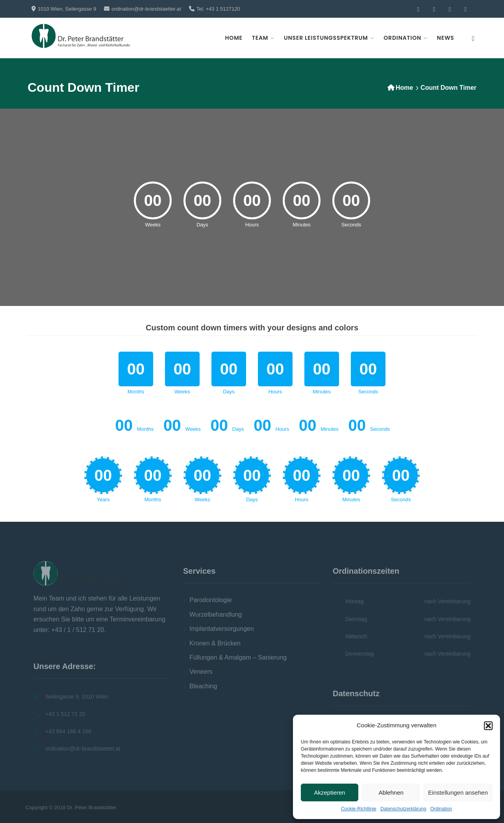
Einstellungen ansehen (458, 792)
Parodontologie (211, 600)
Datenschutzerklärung (403, 809)
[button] (488, 726)
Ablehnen (391, 792)
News (446, 38)
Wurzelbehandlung (216, 614)
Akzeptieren (329, 792)
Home (234, 38)
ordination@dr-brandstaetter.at (146, 9)
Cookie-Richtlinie (359, 809)
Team (260, 38)
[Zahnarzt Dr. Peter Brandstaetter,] (81, 36)
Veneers (201, 672)
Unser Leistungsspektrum (326, 38)
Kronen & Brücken (215, 643)
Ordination (441, 809)
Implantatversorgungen (222, 629)
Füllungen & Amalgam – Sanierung (238, 657)
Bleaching (203, 686)
